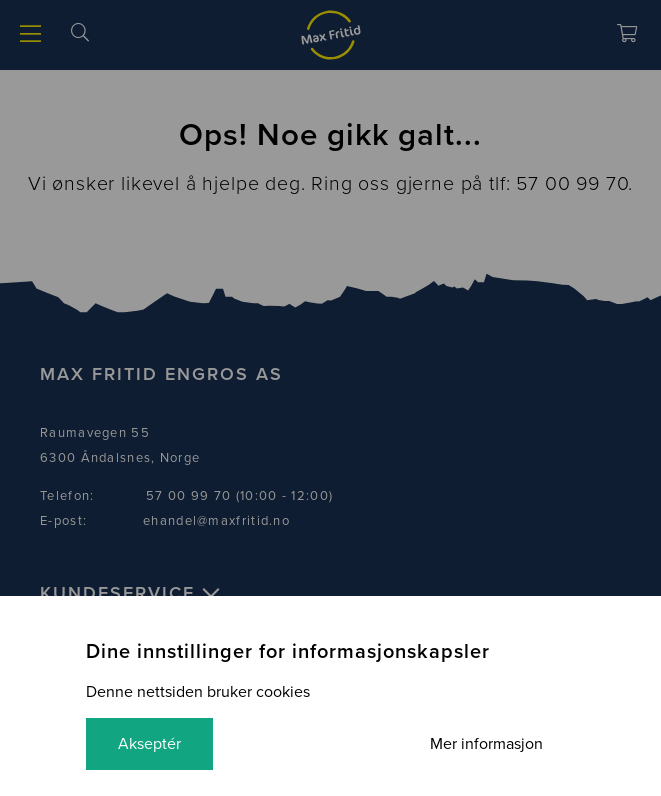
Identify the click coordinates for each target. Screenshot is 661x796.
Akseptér (149, 744)
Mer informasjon (486, 744)
